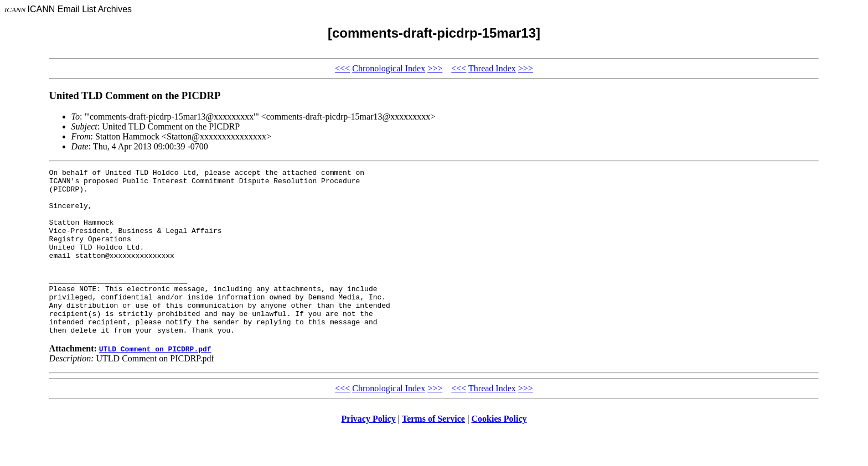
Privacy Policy (369, 452)
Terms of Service (433, 452)
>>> (435, 68)
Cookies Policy (499, 452)
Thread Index (492, 68)
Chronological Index (389, 68)
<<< (342, 68)
